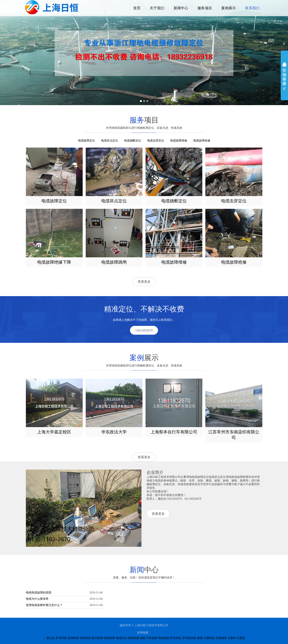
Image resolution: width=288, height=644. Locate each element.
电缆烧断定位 (133, 141)
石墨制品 (209, 638)
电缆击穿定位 (156, 141)
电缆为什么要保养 (37, 599)
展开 (284, 76)
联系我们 (252, 8)
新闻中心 (181, 8)
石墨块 (241, 638)
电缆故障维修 (179, 141)
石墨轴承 (221, 638)
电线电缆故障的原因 (39, 593)
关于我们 (157, 8)
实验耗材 (85, 638)
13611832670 (144, 330)
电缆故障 (109, 638)
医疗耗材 (97, 638)
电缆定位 (121, 638)
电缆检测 (133, 638)
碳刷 (143, 638)
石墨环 (232, 638)
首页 (137, 8)
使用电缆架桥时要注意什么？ (44, 605)
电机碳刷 (164, 638)
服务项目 (205, 8)
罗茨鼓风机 (189, 638)
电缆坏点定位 (110, 141)
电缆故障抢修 (202, 141)
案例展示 (229, 8)
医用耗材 (73, 638)
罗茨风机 (61, 638)
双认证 (51, 638)
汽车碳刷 (152, 638)
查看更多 (144, 282)
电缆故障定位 (87, 141)
